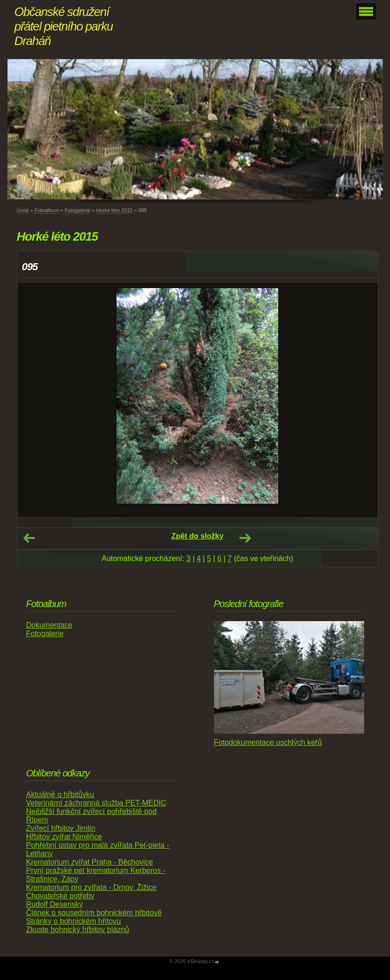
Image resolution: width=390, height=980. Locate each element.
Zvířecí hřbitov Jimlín (61, 828)
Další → (245, 538)
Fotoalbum (46, 210)
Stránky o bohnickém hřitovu (74, 921)
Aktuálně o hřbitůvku (60, 794)
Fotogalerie (78, 210)
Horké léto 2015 (115, 210)
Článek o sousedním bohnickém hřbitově (94, 913)
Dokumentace (50, 625)
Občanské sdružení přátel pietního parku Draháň (64, 26)
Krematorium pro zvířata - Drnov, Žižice (92, 887)
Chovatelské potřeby (61, 896)
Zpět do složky (197, 536)
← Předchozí (29, 538)
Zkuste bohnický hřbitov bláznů (78, 930)
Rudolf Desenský (55, 904)
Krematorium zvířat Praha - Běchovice (90, 862)
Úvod (23, 210)
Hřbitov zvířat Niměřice (64, 837)
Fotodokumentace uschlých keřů (268, 742)
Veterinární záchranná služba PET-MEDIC (96, 803)
